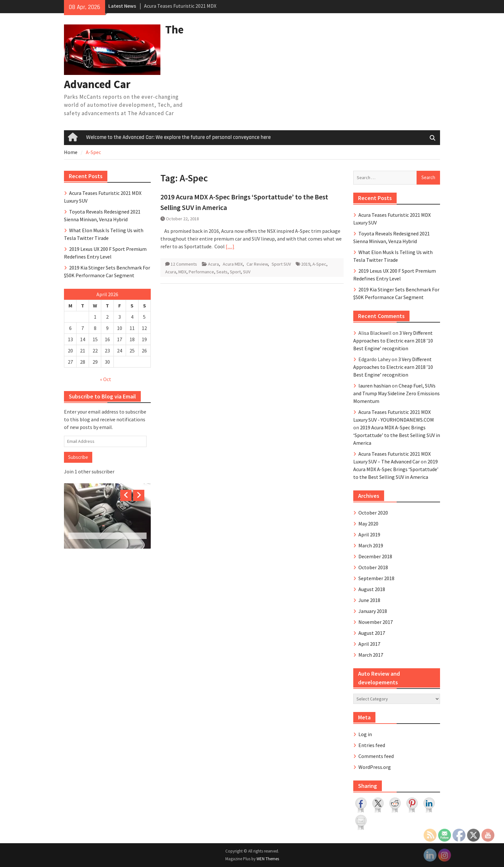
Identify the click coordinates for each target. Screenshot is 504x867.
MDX (182, 272)
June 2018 (369, 600)
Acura (213, 264)
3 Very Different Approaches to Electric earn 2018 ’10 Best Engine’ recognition (393, 341)
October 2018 (373, 567)
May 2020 (368, 524)
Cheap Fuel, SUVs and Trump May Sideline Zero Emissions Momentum (396, 393)
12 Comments (184, 264)
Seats (222, 272)
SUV (247, 272)
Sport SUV (281, 264)
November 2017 (376, 622)
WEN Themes (268, 859)
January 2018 (373, 611)
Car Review (257, 264)
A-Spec (319, 264)
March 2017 (371, 655)
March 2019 (371, 545)
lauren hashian (375, 386)
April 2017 (369, 644)
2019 (306, 264)
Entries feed (372, 745)
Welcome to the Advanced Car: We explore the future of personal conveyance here (178, 137)
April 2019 (369, 534)
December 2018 (375, 556)
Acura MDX (233, 264)
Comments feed (376, 756)
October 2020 (373, 513)
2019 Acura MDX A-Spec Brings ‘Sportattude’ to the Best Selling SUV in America (397, 435)
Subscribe (78, 457)
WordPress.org (375, 767)
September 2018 (376, 578)
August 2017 (372, 633)
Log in (365, 734)
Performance (201, 272)
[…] (230, 246)
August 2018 (372, 589)
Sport (235, 272)
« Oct (106, 379)
